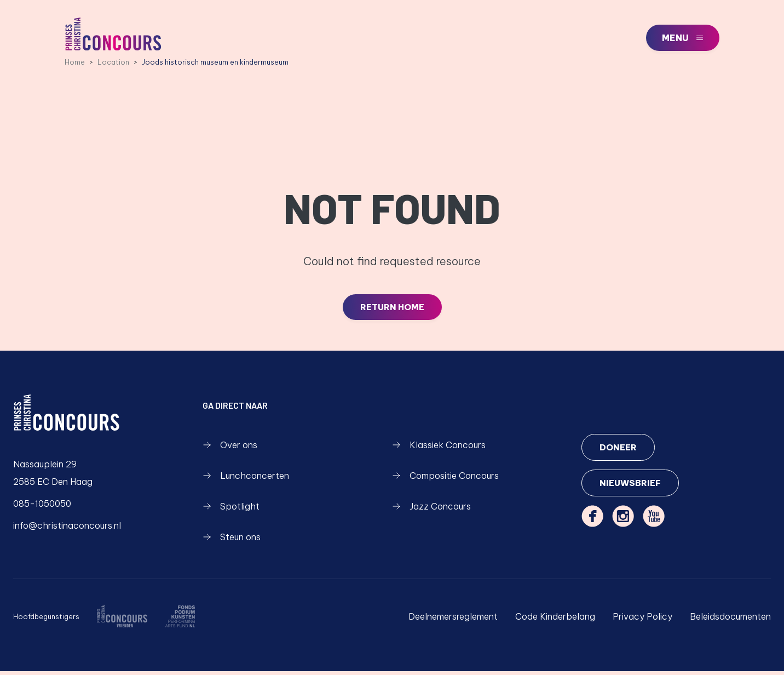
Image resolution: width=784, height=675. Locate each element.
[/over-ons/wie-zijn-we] (122, 620)
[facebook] (592, 521)
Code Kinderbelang (555, 620)
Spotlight (231, 510)
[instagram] (623, 521)
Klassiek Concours (439, 449)
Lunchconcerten (246, 479)
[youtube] (654, 521)
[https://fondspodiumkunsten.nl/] (180, 620)
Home (75, 65)
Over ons (230, 449)
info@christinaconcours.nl (67, 529)
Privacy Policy (642, 620)
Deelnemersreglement (453, 620)
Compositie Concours (445, 479)
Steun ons (232, 541)
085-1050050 (42, 507)
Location (113, 65)
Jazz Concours (431, 510)
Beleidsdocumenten (730, 620)
